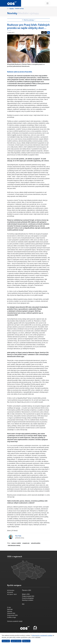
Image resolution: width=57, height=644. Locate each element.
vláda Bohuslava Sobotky (14, 545)
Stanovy (10, 611)
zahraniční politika (36, 543)
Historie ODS (11, 613)
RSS (23, 604)
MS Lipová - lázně (12, 594)
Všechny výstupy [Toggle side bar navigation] (28, 20)
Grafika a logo (12, 617)
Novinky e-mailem (28, 600)
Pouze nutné (6, 641)
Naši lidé (10, 609)
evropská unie (26, 543)
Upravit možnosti (16, 641)
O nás (9, 607)
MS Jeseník (10, 592)
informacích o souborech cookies (42, 635)
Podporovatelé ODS (28, 596)
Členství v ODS (27, 590)
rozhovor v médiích (16, 543)
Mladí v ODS (26, 594)
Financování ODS (12, 615)
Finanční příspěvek (28, 598)
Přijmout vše (26, 641)
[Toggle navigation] (47, 3)
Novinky (12, 9)
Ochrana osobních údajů (15, 621)
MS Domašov (11, 590)
